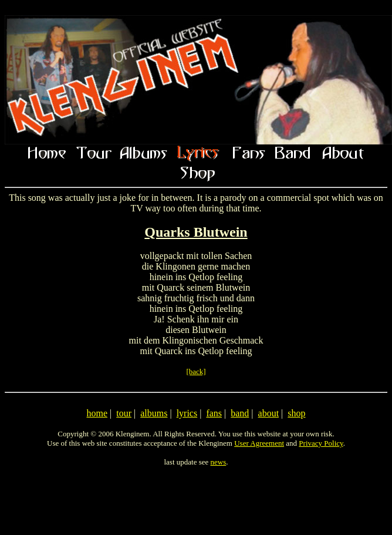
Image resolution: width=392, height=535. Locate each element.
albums (154, 413)
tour (124, 413)
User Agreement (259, 443)
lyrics (187, 413)
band (240, 413)
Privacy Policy (321, 443)
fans (214, 413)
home (97, 413)
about (269, 413)
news (219, 462)
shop (296, 413)
